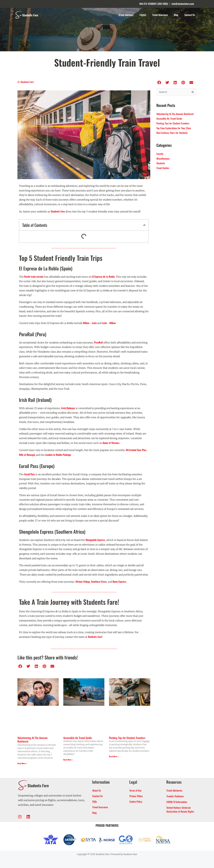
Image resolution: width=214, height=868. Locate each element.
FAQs (95, 802)
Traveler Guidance (175, 796)
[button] (144, 225)
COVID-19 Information (177, 802)
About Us (97, 790)
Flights (143, 15)
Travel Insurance (160, 15)
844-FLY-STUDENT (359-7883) (154, 4)
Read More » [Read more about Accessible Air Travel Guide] (68, 760)
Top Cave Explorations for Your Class (174, 128)
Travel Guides (163, 168)
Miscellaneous (163, 159)
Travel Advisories (174, 790)
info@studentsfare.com (183, 4)
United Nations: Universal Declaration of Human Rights (180, 810)
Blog (176, 15)
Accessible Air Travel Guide (78, 738)
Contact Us (190, 15)
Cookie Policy (136, 802)
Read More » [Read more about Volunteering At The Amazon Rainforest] (22, 763)
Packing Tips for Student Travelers (127, 738)
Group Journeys (126, 15)
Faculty (160, 154)
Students (161, 163)
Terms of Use (135, 790)
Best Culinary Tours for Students (172, 133)
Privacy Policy (136, 796)
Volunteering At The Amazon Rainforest (33, 740)
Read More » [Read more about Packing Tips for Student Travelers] (114, 756)
